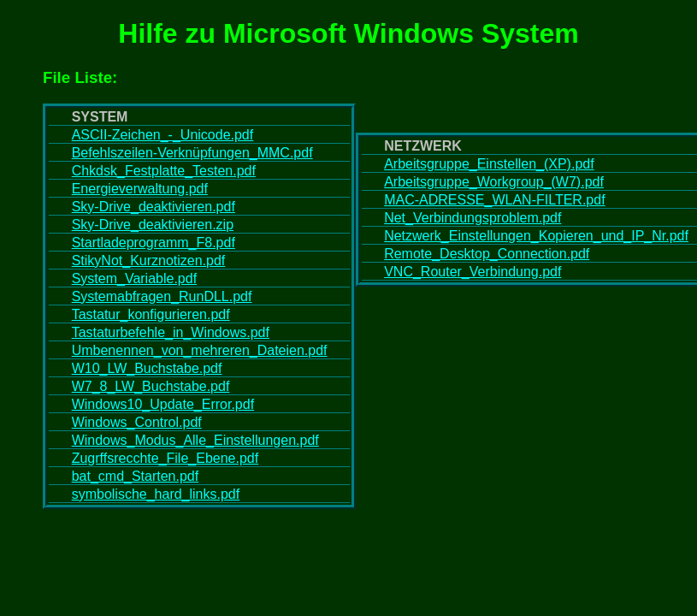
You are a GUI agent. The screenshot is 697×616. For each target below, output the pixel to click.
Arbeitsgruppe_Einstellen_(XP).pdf (489, 164)
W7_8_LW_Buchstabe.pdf (151, 386)
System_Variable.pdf (134, 278)
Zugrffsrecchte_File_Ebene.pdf (165, 458)
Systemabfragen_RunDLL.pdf (162, 296)
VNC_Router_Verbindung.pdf (473, 272)
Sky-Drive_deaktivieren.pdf (154, 207)
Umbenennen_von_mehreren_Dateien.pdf (200, 350)
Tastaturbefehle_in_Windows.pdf (171, 332)
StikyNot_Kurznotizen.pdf (149, 261)
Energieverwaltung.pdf (140, 189)
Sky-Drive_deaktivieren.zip (153, 225)
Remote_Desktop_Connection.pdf (487, 254)
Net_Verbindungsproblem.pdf (473, 218)
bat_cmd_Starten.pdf (136, 476)
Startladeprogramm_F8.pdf (154, 243)
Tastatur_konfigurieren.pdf (151, 314)
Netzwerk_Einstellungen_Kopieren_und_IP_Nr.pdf (536, 236)
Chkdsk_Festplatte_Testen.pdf (164, 171)
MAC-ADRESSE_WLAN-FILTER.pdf (494, 200)
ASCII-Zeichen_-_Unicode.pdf (163, 135)
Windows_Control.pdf (137, 422)
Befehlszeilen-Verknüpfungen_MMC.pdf (192, 153)
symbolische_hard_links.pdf (156, 494)
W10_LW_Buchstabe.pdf (147, 368)
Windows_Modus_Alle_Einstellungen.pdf (195, 440)
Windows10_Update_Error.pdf (163, 404)
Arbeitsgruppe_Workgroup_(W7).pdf (494, 182)
